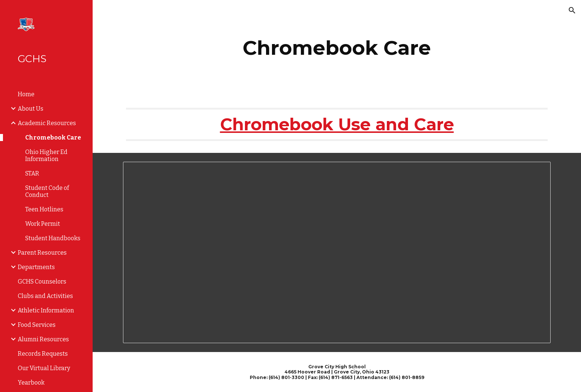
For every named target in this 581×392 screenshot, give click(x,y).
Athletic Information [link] (46, 310)
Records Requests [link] (43, 354)
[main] (337, 48)
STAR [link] (32, 173)
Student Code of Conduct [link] (47, 191)
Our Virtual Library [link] (44, 368)
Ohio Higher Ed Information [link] (46, 155)
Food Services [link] (37, 325)
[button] (572, 10)
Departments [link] (36, 267)
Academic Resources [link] (47, 123)
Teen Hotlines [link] (44, 209)
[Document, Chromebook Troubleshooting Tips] (337, 253)
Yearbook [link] (31, 383)
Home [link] (26, 94)
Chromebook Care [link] (53, 138)
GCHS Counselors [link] (42, 282)
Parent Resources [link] (42, 253)
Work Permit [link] (43, 224)
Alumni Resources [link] (43, 339)
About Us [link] (31, 109)
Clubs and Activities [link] (45, 296)
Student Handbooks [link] (53, 238)
